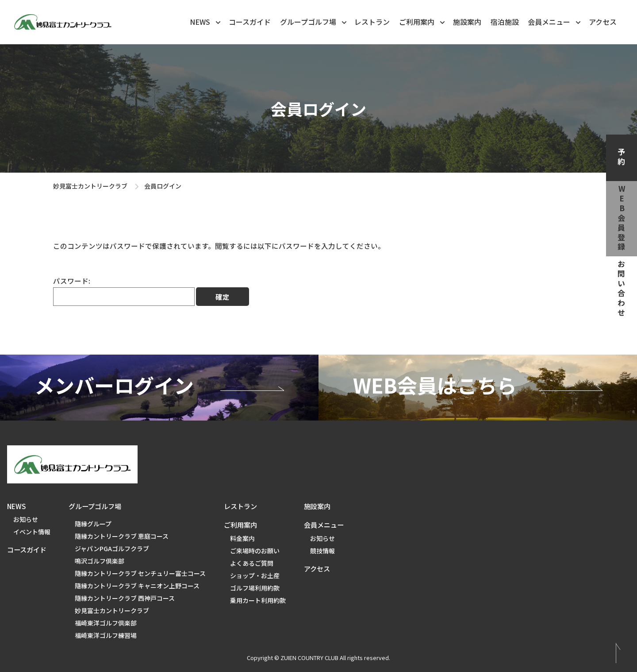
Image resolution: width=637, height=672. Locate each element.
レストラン (372, 22)
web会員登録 (622, 219)
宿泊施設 (505, 22)
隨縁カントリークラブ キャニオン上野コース (137, 586)
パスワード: (124, 291)
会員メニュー (555, 21)
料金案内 (242, 538)
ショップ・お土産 (255, 575)
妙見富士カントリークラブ (90, 186)
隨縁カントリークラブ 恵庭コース (122, 536)
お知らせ (26, 519)
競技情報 (322, 551)
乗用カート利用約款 (258, 600)
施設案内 (467, 22)
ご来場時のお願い (255, 551)
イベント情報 (32, 532)
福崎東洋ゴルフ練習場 (106, 635)
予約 (622, 158)
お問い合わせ (622, 289)
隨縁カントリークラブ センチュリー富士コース (140, 573)
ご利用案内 (423, 21)
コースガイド (250, 22)
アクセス (603, 22)
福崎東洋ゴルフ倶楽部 (106, 623)
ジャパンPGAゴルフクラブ (112, 548)
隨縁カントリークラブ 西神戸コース (125, 598)
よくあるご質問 (252, 563)
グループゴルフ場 (314, 21)
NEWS (206, 21)
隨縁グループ (93, 524)
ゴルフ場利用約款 (255, 588)
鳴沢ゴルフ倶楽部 (100, 561)
